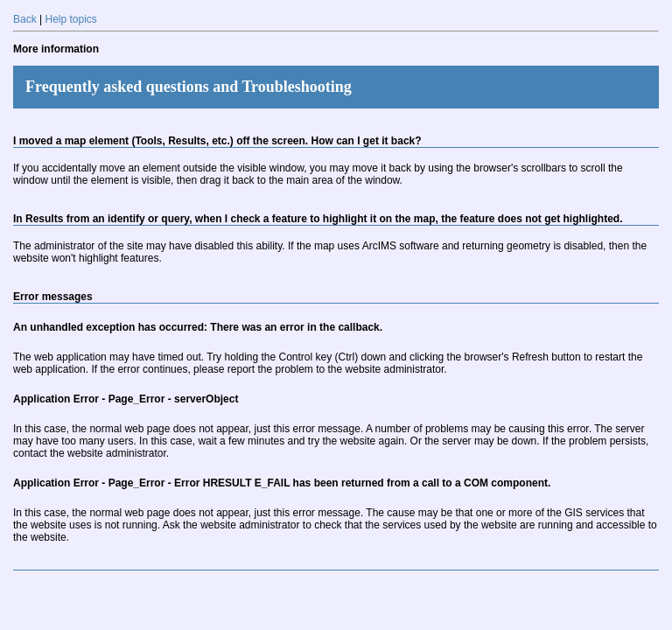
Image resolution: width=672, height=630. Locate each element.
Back (25, 19)
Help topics (70, 19)
